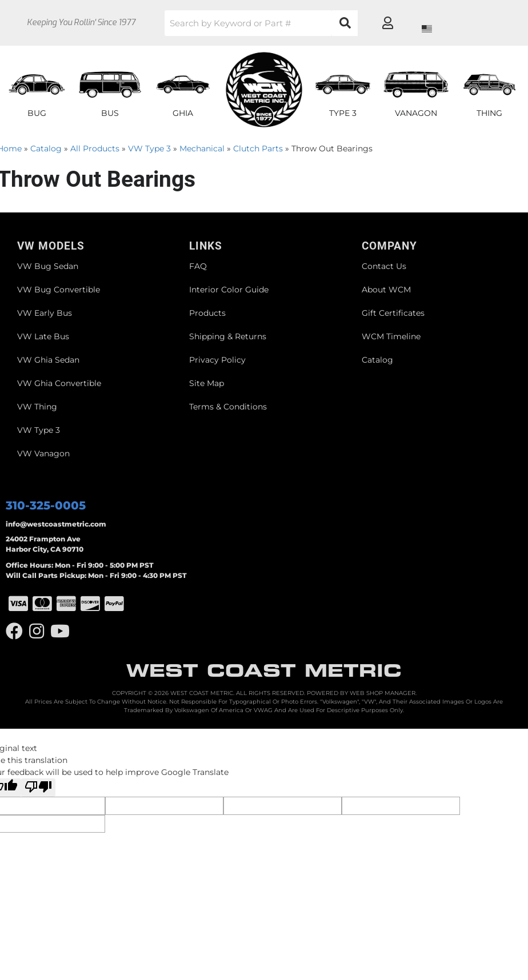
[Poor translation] (38, 788)
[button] (277, 23)
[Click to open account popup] (480, 23)
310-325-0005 (46, 505)
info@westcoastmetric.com (56, 524)
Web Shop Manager (383, 693)
